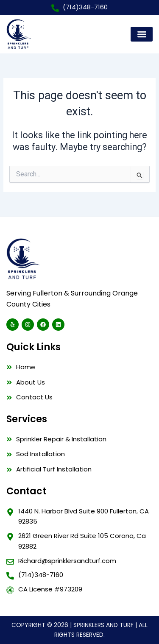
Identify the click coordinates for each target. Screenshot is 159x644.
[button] (142, 34)
